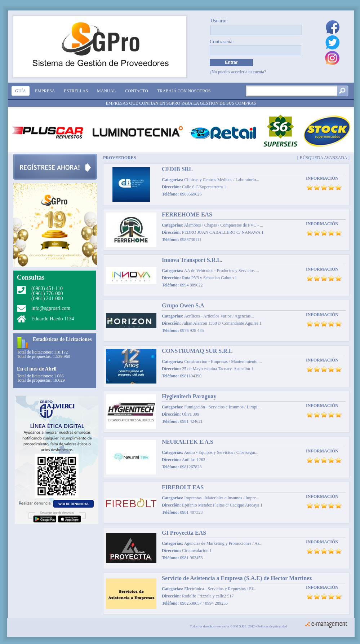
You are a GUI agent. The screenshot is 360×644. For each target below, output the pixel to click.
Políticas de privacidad (272, 626)
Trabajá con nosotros (184, 91)
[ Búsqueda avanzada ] (323, 157)
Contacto (137, 91)
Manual (106, 91)
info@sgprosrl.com (51, 308)
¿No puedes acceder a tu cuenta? (238, 72)
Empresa (45, 91)
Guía (21, 91)
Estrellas (76, 91)
